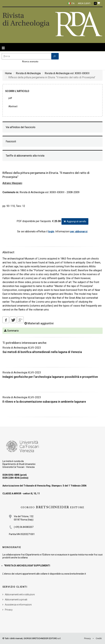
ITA (71, 3)
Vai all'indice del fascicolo (21, 127)
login (51, 231)
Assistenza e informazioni (18, 605)
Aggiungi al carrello (75, 221)
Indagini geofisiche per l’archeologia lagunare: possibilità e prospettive (50, 377)
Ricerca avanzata (30, 61)
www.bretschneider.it (75, 574)
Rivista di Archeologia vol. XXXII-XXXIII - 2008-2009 (49, 192)
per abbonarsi (79, 231)
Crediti (99, 638)
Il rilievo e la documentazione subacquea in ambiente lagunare (44, 402)
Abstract (13, 106)
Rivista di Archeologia (28, 73)
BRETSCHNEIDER (52, 507)
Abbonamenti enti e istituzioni (20, 594)
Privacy (9, 610)
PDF (10, 98)
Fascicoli (11, 141)
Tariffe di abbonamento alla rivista (25, 156)
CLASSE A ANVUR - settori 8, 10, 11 (21, 493)
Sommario (11, 331)
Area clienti (84, 3)
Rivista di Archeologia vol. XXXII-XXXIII (67, 73)
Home (8, 73)
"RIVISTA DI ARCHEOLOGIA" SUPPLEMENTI (27, 566)
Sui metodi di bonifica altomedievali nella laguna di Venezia (42, 352)
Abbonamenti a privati (16, 600)
